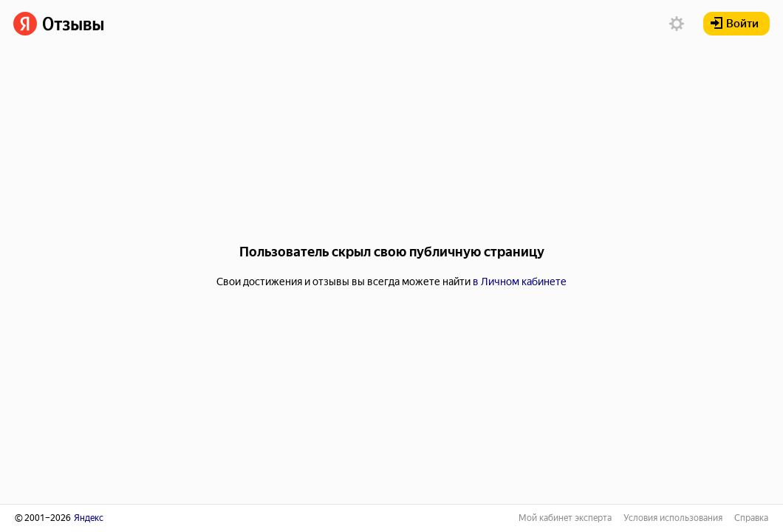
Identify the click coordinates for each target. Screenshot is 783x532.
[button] (677, 24)
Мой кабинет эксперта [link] (565, 518)
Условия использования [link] (673, 518)
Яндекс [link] (89, 518)
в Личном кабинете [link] (520, 282)
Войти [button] (735, 24)
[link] (58, 24)
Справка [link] (751, 518)
